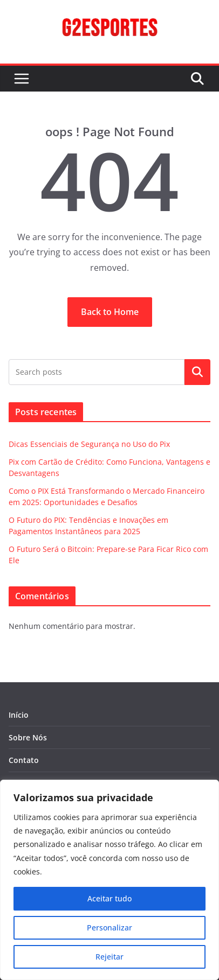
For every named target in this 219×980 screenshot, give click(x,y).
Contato (24, 760)
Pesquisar (197, 372)
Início (19, 715)
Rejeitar (109, 957)
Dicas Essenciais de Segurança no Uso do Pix (89, 444)
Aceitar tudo (109, 898)
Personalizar (109, 927)
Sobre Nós (28, 737)
